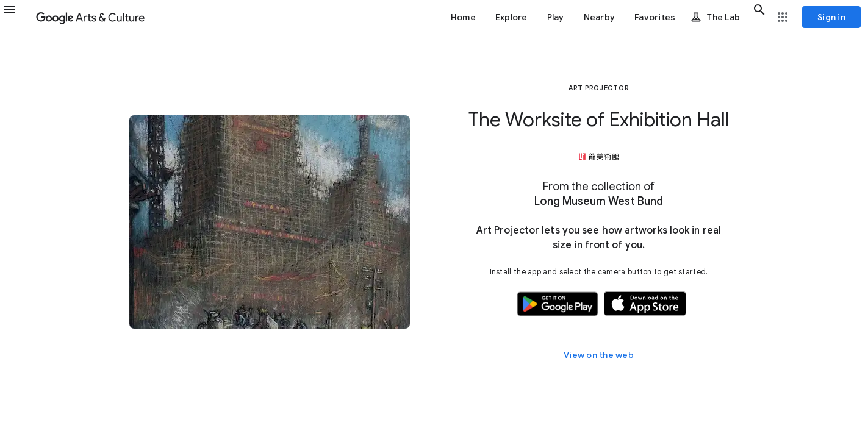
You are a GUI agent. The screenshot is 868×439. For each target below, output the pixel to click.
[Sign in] (831, 17)
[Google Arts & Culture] (90, 17)
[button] (17, 17)
